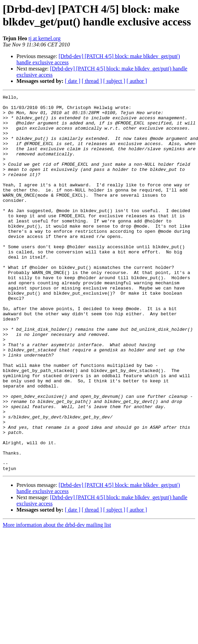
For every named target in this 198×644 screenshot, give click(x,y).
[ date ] (73, 81)
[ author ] (137, 81)
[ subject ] (114, 81)
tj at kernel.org (44, 38)
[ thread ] (92, 81)
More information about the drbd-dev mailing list (57, 600)
